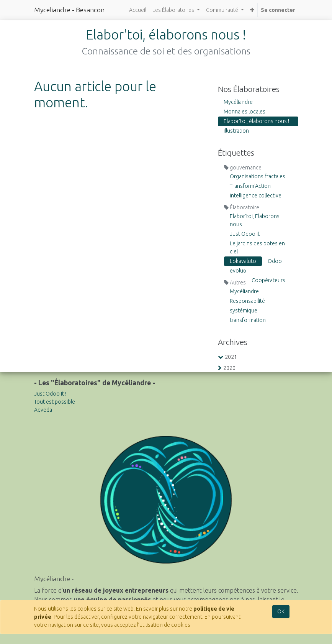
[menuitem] (138, 10)
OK (281, 611)
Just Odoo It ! (50, 394)
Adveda (43, 410)
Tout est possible (55, 402)
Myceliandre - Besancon (69, 10)
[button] (252, 10)
